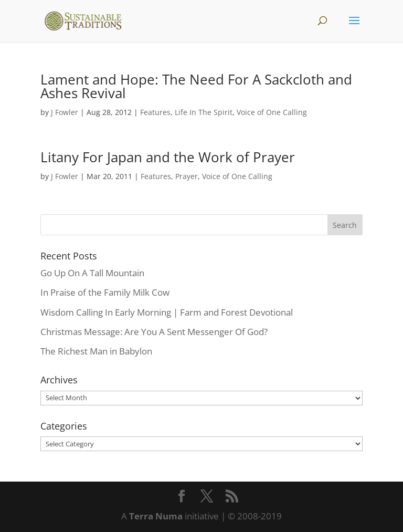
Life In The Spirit (204, 112)
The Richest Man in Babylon (96, 351)
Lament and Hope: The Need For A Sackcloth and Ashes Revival (196, 86)
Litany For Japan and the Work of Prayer (168, 157)
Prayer (187, 176)
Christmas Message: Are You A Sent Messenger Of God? (154, 332)
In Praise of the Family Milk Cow (105, 292)
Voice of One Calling (272, 112)
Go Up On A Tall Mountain (92, 273)
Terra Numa (156, 516)
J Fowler (65, 112)
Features (155, 112)
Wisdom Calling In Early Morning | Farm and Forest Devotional (167, 312)
